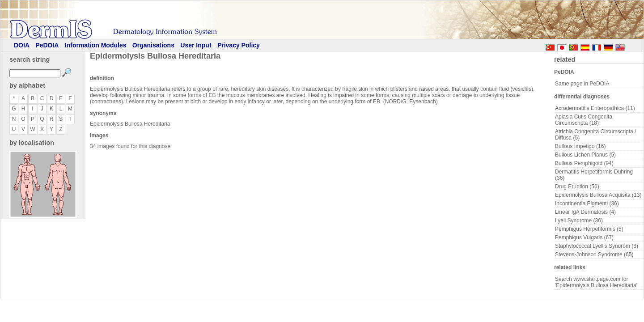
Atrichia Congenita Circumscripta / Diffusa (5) (595, 135)
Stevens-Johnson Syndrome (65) (594, 254)
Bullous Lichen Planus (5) (585, 155)
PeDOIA (47, 45)
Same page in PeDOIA (582, 84)
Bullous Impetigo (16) (580, 146)
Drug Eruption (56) (577, 186)
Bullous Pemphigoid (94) (584, 163)
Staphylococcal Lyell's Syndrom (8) (597, 246)
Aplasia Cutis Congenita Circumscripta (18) (584, 120)
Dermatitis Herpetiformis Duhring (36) (594, 175)
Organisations (153, 45)
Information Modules (96, 45)
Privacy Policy (239, 45)
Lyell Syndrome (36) (579, 220)
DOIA (22, 45)
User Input (196, 45)
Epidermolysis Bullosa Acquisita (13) (598, 195)
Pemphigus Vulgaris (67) (584, 237)
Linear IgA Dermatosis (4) (585, 212)
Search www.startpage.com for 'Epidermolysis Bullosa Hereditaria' (596, 282)
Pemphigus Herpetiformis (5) (589, 229)
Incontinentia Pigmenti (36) (587, 203)
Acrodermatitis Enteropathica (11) (595, 108)
